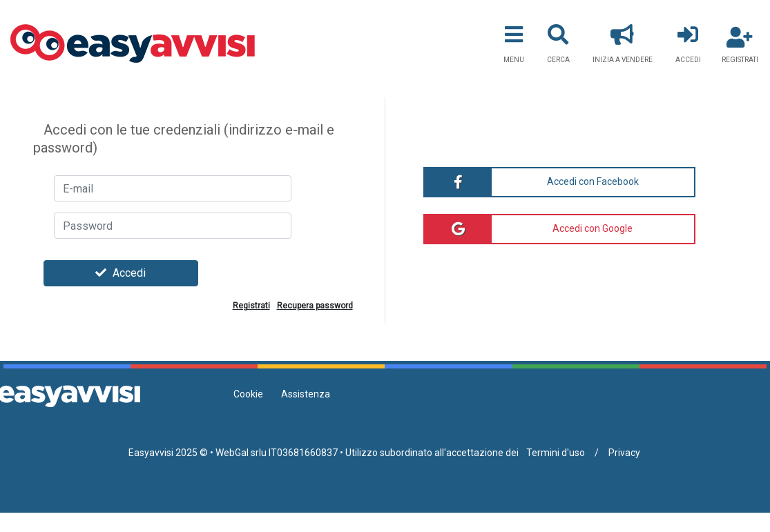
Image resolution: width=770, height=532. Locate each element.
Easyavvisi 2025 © (168, 453)
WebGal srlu (241, 453)
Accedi (121, 273)
